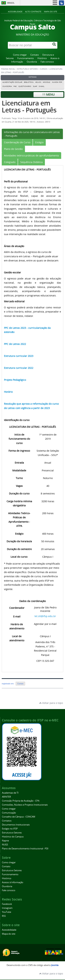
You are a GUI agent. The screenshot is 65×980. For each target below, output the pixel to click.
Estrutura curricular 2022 (19, 368)
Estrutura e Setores (27, 69)
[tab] (32, 134)
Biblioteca (29, 82)
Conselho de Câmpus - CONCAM (19, 817)
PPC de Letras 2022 (15, 344)
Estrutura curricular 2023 (19, 356)
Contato (35, 55)
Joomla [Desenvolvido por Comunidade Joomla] (55, 965)
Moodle (47, 82)
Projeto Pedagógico (15, 380)
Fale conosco (47, 62)
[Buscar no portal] (30, 45)
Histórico (42, 58)
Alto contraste (33, 12)
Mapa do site (51, 12)
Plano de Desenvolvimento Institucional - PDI (25, 849)
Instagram (7, 908)
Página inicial (8, 69)
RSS (4, 916)
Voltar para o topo (51, 703)
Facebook (7, 904)
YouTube (6, 912)
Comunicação (9, 813)
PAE (15, 86)
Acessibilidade (15, 12)
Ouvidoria (32, 62)
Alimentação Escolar (12, 82)
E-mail (42, 86)
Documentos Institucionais (16, 825)
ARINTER (6, 797)
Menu (49, 95)
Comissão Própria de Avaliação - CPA (21, 801)
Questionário (25, 86)
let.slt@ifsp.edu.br (45, 616)
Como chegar (20, 55)
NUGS (5, 845)
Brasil (11, 3)
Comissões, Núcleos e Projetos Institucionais (25, 805)
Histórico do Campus (13, 837)
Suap (35, 86)
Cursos (44, 69)
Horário (8, 392)
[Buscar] (54, 45)
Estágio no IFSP (10, 829)
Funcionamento (26, 58)
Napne (5, 841)
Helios (38, 82)
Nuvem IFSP (57, 82)
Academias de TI (10, 793)
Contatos (7, 821)
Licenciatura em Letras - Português (29, 106)
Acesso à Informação (13, 882)
